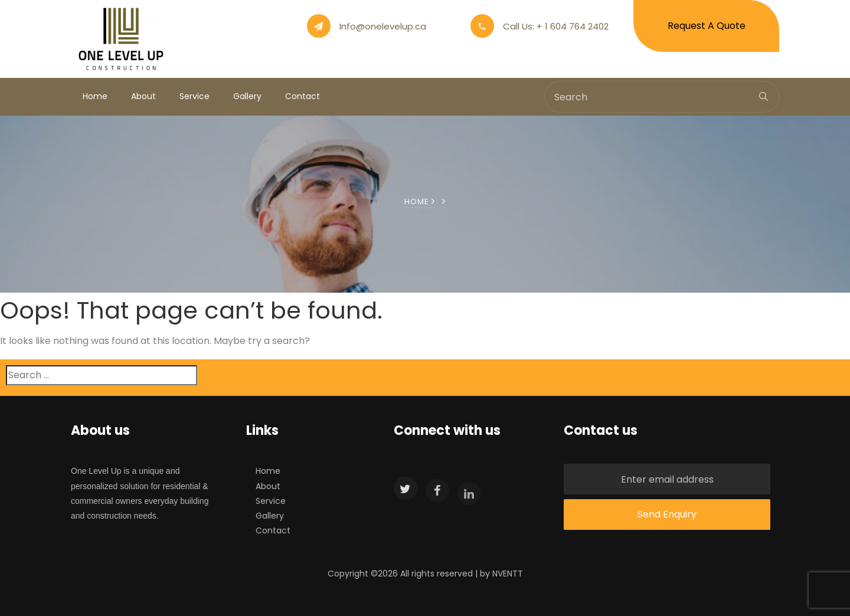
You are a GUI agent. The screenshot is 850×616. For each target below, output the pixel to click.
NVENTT (508, 574)
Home (95, 96)
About (143, 96)
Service (194, 96)
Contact (303, 96)
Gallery (247, 96)
